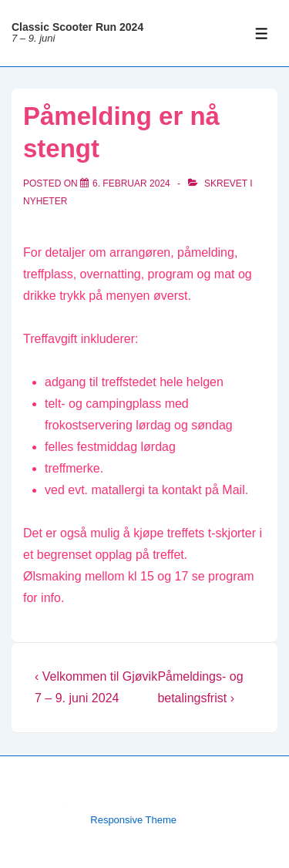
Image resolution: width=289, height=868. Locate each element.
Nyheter (45, 201)
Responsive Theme (133, 820)
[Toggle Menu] (262, 34)
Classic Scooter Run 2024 (77, 27)
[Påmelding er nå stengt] (131, 183)
